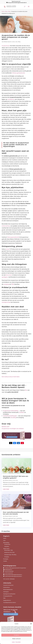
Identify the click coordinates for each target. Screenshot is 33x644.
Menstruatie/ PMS (8, 550)
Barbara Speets (8, 42)
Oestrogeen (6, 592)
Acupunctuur (5, 46)
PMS (13, 284)
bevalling (13, 417)
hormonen (9, 275)
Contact (5, 561)
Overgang (7, 557)
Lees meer (6, 489)
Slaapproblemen (7, 600)
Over (4, 540)
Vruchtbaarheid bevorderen (10, 603)
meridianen (11, 99)
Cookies (13, 642)
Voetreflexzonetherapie (10, 416)
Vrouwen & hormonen (8, 585)
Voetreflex (7, 547)
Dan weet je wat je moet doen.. (11, 377)
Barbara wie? (6, 427)
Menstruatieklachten (8, 590)
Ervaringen (6, 559)
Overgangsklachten (8, 596)
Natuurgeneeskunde (13, 237)
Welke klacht (6, 549)
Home (3, 11)
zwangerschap (6, 302)
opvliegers (5, 277)
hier (26, 390)
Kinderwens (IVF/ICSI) (9, 552)
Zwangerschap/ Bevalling (10, 555)
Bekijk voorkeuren (17, 639)
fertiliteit (22, 412)
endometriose (6, 226)
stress (8, 249)
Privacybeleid (18, 642)
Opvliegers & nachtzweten (9, 594)
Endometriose (7, 587)
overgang (6, 284)
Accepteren (16, 635)
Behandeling (6, 543)
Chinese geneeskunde (18, 73)
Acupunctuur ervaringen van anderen (13, 429)
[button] (31, 624)
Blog (6, 11)
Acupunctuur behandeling (11, 411)
